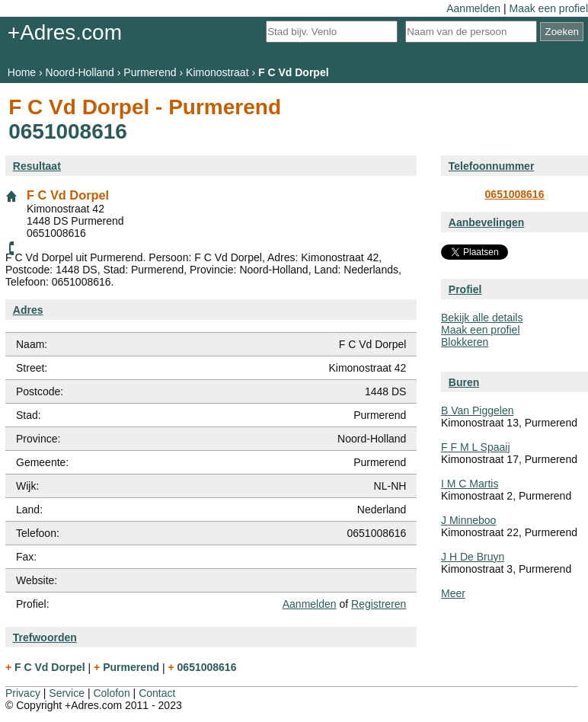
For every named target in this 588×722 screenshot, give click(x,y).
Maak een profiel (548, 8)
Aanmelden (473, 8)
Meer (453, 593)
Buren (464, 382)
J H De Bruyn (473, 557)
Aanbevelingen (487, 222)
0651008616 (515, 194)
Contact (157, 693)
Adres (28, 310)
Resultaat (37, 166)
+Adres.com (65, 32)
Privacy (23, 693)
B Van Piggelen (477, 411)
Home (22, 72)
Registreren (379, 604)
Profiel (465, 289)
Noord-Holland (80, 72)
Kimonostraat (217, 72)
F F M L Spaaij (476, 447)
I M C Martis (470, 484)
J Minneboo (468, 520)
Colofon (111, 693)
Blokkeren (465, 342)
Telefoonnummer (492, 166)
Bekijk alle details (482, 318)
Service (67, 693)
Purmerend (150, 72)
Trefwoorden (45, 637)
